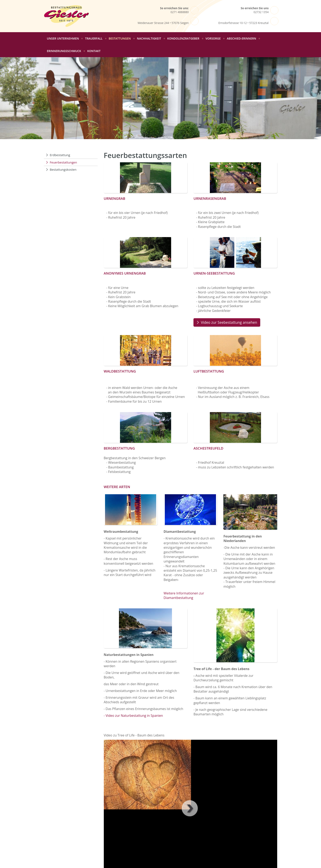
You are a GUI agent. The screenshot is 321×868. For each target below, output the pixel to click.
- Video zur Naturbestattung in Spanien (133, 716)
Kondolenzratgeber (183, 38)
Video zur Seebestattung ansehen (230, 323)
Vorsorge (213, 38)
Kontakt (94, 51)
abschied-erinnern (241, 38)
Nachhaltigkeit (149, 38)
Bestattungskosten (63, 169)
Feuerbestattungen (63, 162)
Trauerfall (94, 38)
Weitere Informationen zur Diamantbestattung (184, 595)
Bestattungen (120, 38)
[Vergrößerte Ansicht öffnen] (146, 178)
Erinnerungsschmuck (64, 51)
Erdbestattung (60, 155)
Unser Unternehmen (63, 38)
